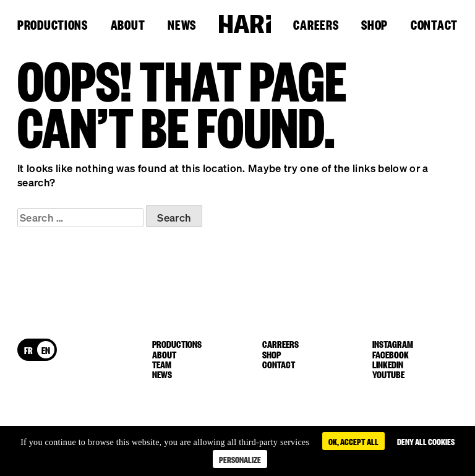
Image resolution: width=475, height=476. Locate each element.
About (128, 25)
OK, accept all (353, 441)
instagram (393, 344)
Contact (434, 25)
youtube (388, 374)
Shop (374, 25)
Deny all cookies (426, 441)
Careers (316, 25)
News (182, 25)
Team (162, 364)
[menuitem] (28, 350)
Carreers (280, 344)
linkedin (388, 364)
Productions (53, 25)
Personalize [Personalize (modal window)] (240, 459)
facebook (391, 354)
